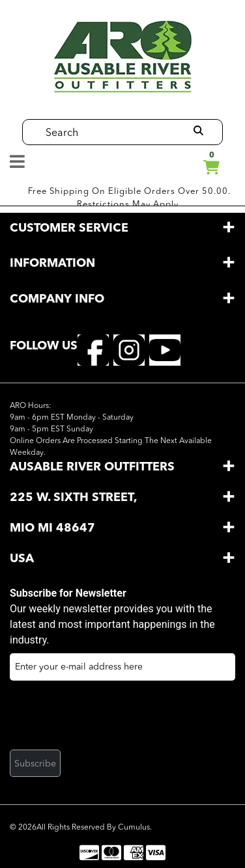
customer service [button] (69, 228)
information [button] (52, 264)
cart (211, 165)
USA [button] (22, 559)
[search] (198, 131)
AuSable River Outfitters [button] (92, 467)
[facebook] (93, 349)
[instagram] (129, 349)
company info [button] (57, 299)
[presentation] (109, 719)
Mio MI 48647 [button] (54, 528)
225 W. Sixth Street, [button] (73, 498)
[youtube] (165, 349)
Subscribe (35, 764)
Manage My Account (184, 163)
